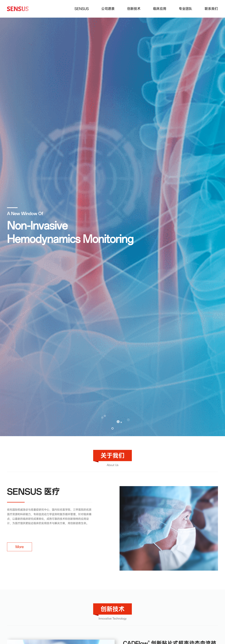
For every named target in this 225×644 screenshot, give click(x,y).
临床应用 (160, 9)
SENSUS (82, 9)
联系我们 (211, 9)
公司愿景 (108, 9)
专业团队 (185, 9)
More (20, 547)
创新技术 (134, 9)
